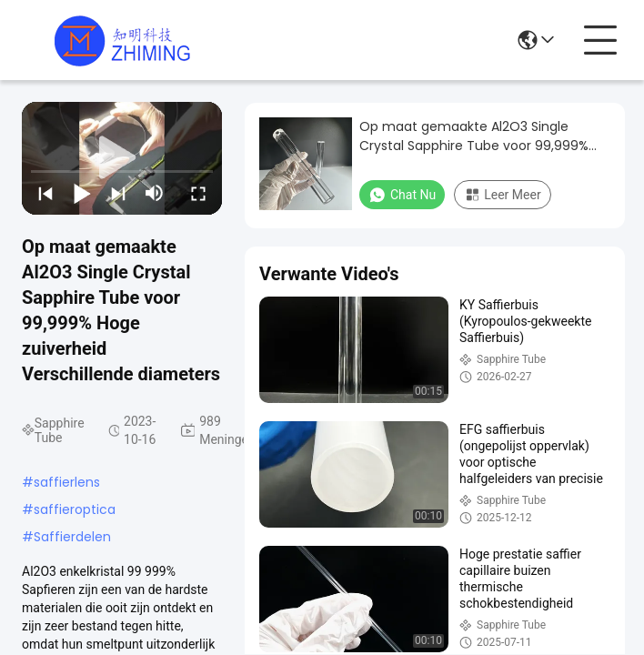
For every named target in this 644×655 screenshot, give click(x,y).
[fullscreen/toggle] (198, 193)
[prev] (45, 193)
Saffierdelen (72, 537)
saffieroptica (75, 509)
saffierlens (67, 482)
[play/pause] (82, 193)
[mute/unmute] (155, 193)
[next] (118, 193)
